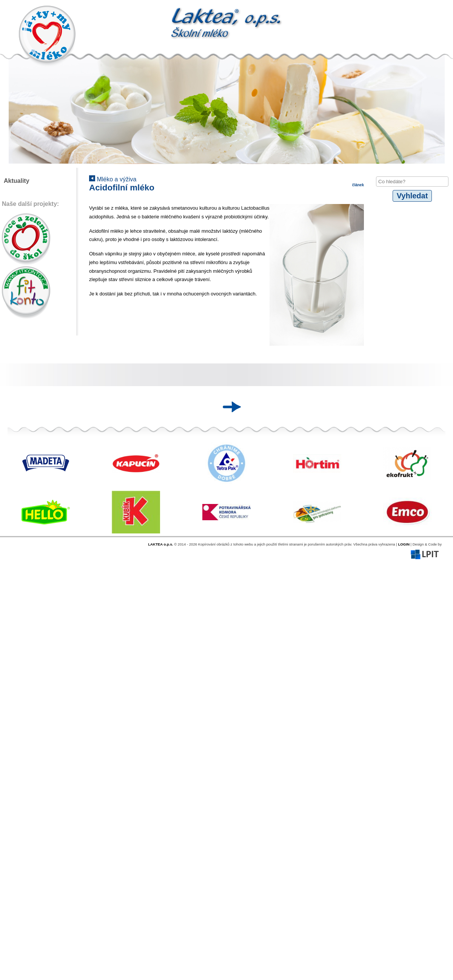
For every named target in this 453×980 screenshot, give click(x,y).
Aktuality (17, 181)
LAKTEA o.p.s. (160, 544)
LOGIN (404, 544)
